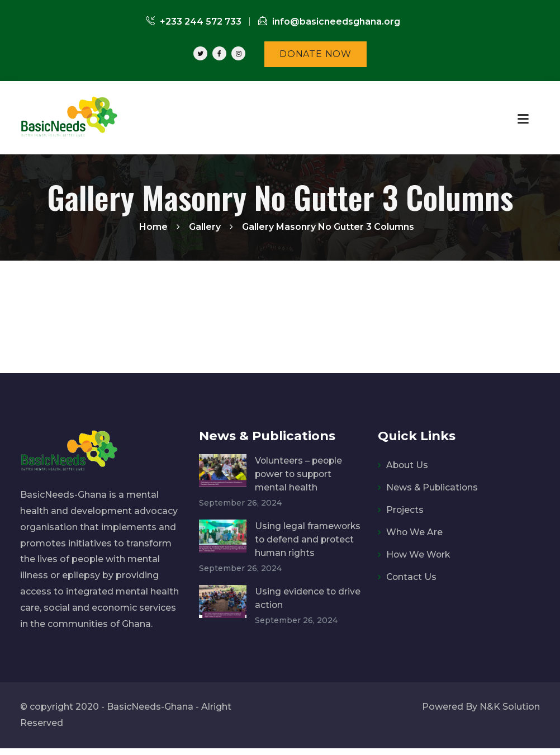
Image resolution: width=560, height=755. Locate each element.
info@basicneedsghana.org (329, 22)
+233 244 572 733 (194, 22)
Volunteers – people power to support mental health (300, 474)
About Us (408, 465)
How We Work (419, 555)
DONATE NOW (315, 54)
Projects (405, 510)
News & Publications (433, 487)
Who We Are (415, 532)
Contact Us (412, 577)
